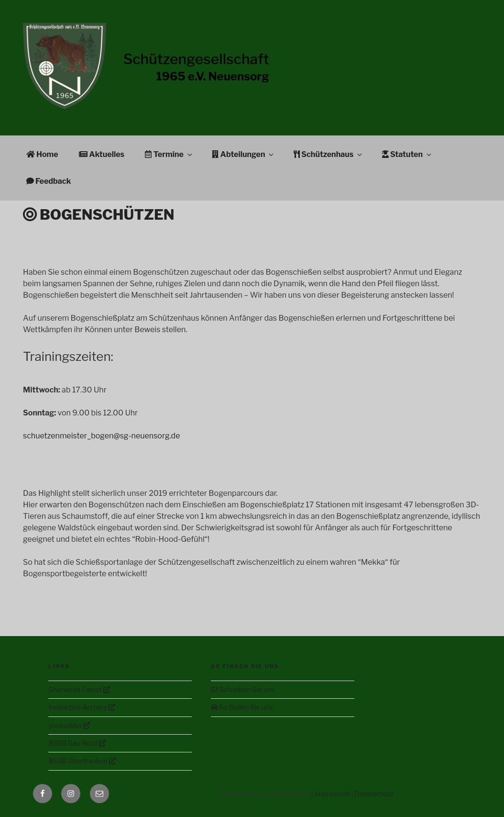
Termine (169, 154)
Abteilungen (243, 154)
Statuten (407, 154)
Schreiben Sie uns (243, 689)
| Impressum (331, 794)
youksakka (69, 725)
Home (42, 154)
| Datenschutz (372, 794)
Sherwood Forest (79, 689)
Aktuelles (102, 154)
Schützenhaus (329, 154)
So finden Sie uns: (242, 707)
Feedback (49, 181)
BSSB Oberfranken (82, 761)
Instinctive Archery (82, 707)
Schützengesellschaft (196, 59)
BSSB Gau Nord (77, 743)
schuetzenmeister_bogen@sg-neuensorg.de (101, 436)
